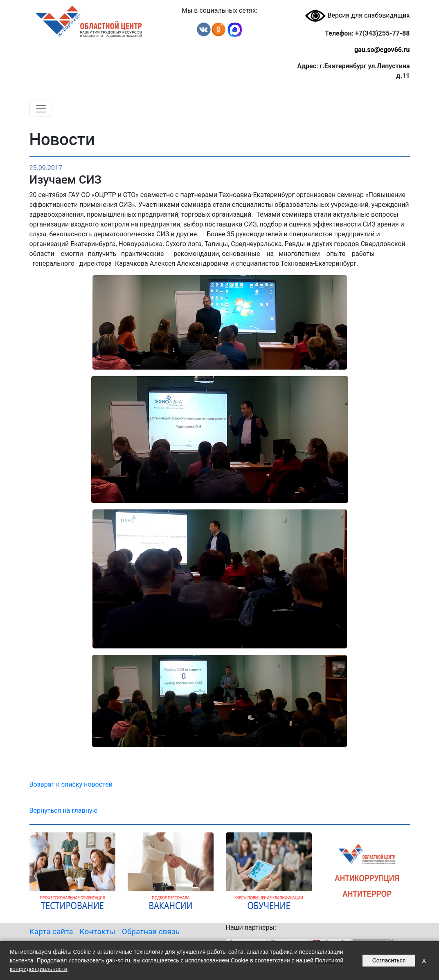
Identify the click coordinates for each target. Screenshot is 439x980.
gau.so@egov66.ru (382, 50)
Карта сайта (51, 932)
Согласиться (389, 960)
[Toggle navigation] (41, 109)
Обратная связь (151, 932)
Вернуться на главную (64, 811)
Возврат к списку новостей (71, 784)
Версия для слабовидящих (357, 15)
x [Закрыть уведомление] (424, 960)
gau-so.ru (118, 960)
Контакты (98, 932)
